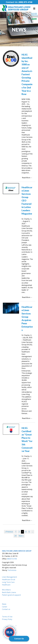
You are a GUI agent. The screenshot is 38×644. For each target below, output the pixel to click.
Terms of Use (7, 617)
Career (5, 607)
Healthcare (6, 585)
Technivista (12, 570)
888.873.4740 (12, 559)
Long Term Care (8, 582)
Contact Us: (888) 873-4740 (19, 2)
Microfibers (6, 590)
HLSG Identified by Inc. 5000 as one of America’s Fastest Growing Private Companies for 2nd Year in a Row (27, 74)
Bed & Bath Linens (9, 592)
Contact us (6, 609)
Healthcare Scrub (9, 580)
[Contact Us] (19, 639)
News (4, 604)
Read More (27, 178)
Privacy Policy (7, 619)
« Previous (9, 532)
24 (15, 536)
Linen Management (9, 577)
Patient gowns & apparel (11, 595)
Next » (21, 536)
